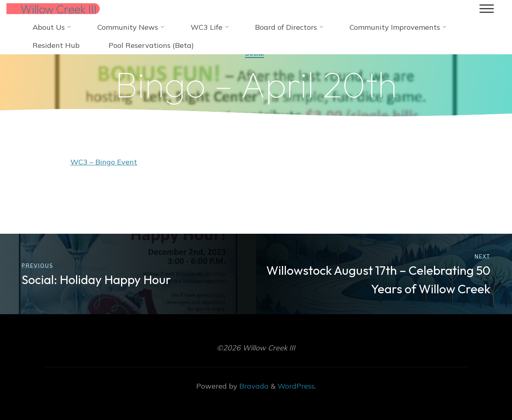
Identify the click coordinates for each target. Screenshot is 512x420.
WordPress (296, 386)
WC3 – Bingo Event (104, 162)
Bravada (253, 386)
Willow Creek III (59, 9)
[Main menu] (487, 9)
